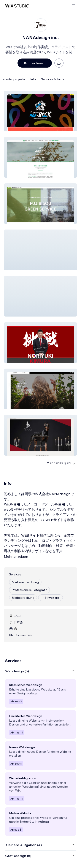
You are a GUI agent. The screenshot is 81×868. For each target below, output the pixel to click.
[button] (40, 111)
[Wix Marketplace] (17, 6)
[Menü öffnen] (74, 6)
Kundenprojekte (14, 79)
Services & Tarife (53, 79)
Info (33, 79)
